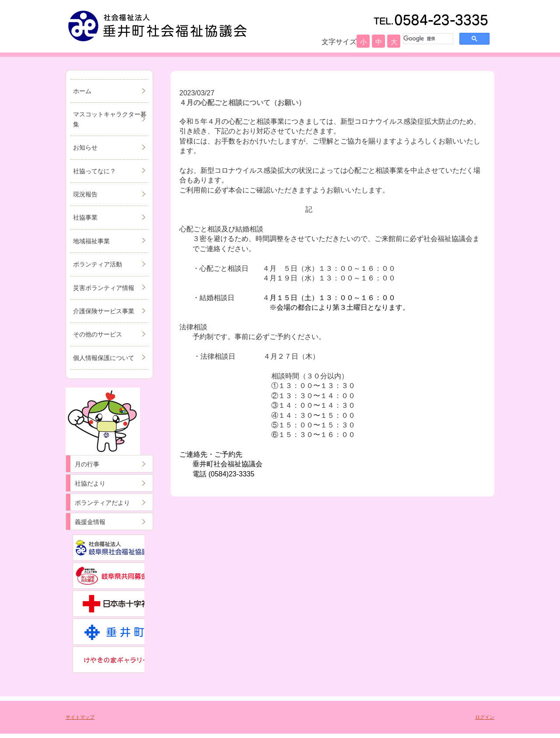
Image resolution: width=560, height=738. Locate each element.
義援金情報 (90, 522)
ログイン (485, 717)
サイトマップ (80, 717)
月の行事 (87, 464)
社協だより (90, 483)
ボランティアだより (102, 503)
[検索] (427, 38)
